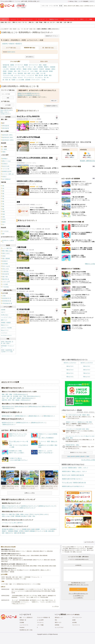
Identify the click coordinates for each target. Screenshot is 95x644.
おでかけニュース (69, 19)
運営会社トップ (59, 618)
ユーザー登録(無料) (84, 1)
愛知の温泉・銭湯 (6, 570)
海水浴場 (20, 73)
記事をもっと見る (30, 493)
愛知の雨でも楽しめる (7, 566)
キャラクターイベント (6, 335)
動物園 (26, 65)
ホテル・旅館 (35, 73)
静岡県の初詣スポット (22, 416)
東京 (17, 22)
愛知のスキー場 (15, 570)
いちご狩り (6, 69)
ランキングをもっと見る (88, 460)
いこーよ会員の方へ (78, 598)
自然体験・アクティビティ (33, 80)
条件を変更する (30, 57)
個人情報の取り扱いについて (78, 583)
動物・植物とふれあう (23, 514)
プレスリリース (76, 625)
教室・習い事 (39, 75)
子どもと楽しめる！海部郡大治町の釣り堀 (74, 483)
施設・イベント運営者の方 (26, 618)
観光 (50, 75)
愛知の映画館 (26, 566)
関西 (45, 22)
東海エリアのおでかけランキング (11, 506)
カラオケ (20, 78)
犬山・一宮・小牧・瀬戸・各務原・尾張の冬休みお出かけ (18, 398)
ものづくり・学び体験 (6, 328)
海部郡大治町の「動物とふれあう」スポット (74, 471)
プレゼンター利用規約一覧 (43, 618)
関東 (14, 22)
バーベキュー (29, 67)
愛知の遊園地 (5, 551)
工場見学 (41, 69)
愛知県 (83, 456)
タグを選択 (8, 105)
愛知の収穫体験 (35, 556)
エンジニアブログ (59, 627)
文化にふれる (44, 514)
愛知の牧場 (36, 551)
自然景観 (40, 67)
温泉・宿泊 (32, 516)
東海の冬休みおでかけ (8, 407)
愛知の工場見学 (5, 556)
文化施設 (10, 71)
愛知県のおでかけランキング (10, 508)
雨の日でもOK (72, 6)
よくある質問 (40, 620)
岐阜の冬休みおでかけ (22, 407)
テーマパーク (19, 65)
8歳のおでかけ (70, 377)
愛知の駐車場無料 (28, 560)
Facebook (22, 627)
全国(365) (5, 44)
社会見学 (35, 69)
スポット (4, 19)
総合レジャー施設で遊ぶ (9, 514)
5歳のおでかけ (87, 370)
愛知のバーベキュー (21, 551)
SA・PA (46, 78)
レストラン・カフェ (20, 75)
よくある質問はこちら (78, 596)
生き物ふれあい (5, 315)
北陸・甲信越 (39, 22)
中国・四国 (59, 22)
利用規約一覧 (23, 620)
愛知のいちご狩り (45, 570)
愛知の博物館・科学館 (36, 566)
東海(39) (12, 44)
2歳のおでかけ (70, 366)
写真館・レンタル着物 (18, 80)
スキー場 (43, 73)
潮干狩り (19, 69)
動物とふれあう (80, 6)
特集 (91, 19)
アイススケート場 (8, 75)
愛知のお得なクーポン (7, 560)
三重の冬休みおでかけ (8, 408)
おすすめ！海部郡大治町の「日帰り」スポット (75, 468)
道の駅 (46, 75)
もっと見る (55, 606)
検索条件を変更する (51, 106)
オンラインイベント (27, 19)
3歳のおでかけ (87, 366)
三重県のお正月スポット (9, 424)
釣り (35, 67)
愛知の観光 (50, 551)
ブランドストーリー (77, 618)
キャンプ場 (21, 67)
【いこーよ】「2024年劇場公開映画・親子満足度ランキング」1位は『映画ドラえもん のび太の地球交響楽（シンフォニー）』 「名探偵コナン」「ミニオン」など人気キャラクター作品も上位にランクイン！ (34, 602)
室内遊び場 (6, 65)
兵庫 (54, 22)
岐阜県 (73, 456)
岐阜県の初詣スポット (8, 416)
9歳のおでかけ (87, 377)
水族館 (45, 65)
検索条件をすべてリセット (52, 36)
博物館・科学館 (27, 69)
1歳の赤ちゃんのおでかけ (87, 363)
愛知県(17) (19, 44)
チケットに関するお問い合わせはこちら (78, 594)
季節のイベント (5, 325)
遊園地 (12, 65)
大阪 (48, 22)
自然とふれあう (6, 516)
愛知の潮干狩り (36, 570)
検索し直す (54, 101)
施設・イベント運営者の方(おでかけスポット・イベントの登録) (25, 584)
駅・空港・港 (7, 80)
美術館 (5, 71)
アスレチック (25, 71)
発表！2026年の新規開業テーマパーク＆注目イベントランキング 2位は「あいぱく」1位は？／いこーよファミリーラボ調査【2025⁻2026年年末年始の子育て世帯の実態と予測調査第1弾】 (33, 591)
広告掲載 (22, 622)
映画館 (51, 71)
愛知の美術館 (45, 566)
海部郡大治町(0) (11, 52)
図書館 (10, 73)
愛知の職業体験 (44, 556)
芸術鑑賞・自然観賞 (6, 323)
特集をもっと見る (90, 264)
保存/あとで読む (73, 1)
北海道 (9, 22)
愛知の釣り (30, 551)
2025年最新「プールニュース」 (8, 347)
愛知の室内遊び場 (17, 566)
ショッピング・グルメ (6, 317)
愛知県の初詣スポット (35, 416)
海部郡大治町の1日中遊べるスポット (72, 479)
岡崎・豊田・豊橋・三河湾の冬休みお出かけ (14, 394)
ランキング (41, 19)
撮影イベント (4, 320)
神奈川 (20, 22)
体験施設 (48, 69)
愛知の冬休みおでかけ (49, 407)
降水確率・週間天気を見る (88, 161)
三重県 (87, 456)
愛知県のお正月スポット (38, 423)
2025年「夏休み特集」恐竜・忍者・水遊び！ (7, 342)
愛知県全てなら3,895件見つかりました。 (29, 95)
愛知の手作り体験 (14, 556)
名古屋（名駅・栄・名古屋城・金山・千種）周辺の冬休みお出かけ (21, 396)
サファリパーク (33, 65)
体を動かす (25, 516)
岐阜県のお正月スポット (9, 423)
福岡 (71, 22)
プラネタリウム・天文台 (10, 78)
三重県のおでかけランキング (27, 508)
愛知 (33, 22)
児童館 (5, 73)
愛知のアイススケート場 (25, 570)
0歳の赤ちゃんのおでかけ (70, 363)
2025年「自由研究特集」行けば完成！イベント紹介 (8, 351)
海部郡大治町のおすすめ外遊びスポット (73, 486)
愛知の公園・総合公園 (50, 560)
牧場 (40, 65)
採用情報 (57, 625)
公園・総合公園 (43, 71)
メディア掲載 (40, 625)
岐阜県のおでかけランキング (30, 506)
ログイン (92, 1)
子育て (82, 19)
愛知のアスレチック (38, 560)
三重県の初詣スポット (49, 416)
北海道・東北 (4, 22)
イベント (13, 19)
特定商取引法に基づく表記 (26, 630)
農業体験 (13, 69)
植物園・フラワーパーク (10, 67)
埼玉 (26, 22)
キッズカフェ (39, 78)
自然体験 (3, 310)
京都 (51, 22)
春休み (66, 6)
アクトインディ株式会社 (73, 615)
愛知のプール (43, 551)
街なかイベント (5, 330)
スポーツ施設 (34, 71)
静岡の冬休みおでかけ (35, 407)
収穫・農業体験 (16, 516)
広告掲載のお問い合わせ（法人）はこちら (78, 585)
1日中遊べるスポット (90, 6)
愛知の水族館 (53, 566)
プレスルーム (40, 622)
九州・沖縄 (67, 22)
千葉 (23, 22)
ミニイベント (4, 333)
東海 (30, 22)
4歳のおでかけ (70, 370)
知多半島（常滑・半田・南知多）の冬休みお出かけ (16, 400)
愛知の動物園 (12, 551)
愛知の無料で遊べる (18, 560)
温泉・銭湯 (27, 73)
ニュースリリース (24, 625)
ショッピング (30, 75)
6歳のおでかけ (70, 373)
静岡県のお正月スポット (24, 423)
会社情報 (74, 622)
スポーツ (3, 312)
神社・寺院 (17, 71)
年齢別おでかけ (54, 19)
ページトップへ (89, 542)
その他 (43, 80)
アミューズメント (29, 78)
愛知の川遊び (5, 561)
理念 (56, 620)
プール (15, 73)
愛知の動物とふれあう (25, 556)
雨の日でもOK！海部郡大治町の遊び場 (73, 475)
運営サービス (58, 622)
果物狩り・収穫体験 (50, 67)
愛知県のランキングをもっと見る (78, 452)
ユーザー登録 (5, 584)
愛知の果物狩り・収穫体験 (8, 572)
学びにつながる (35, 514)
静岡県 (78, 456)
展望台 (53, 69)
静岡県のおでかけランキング (47, 506)
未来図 (74, 620)
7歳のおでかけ (87, 373)
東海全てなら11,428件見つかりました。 (29, 93)
